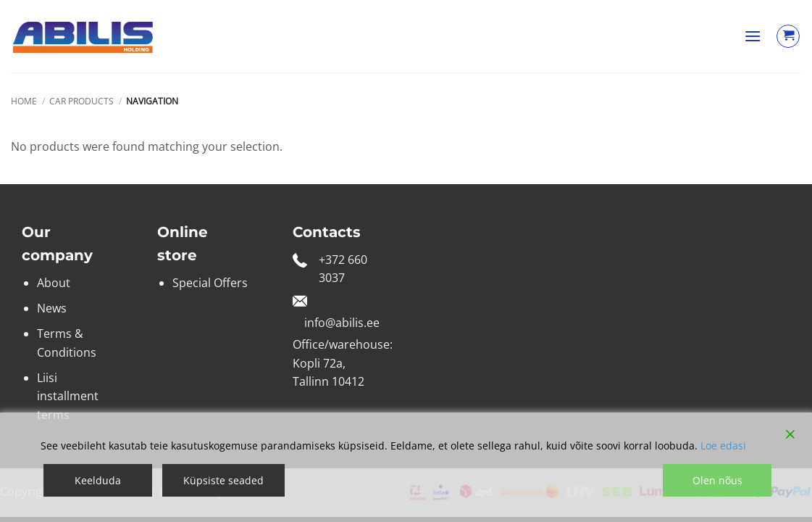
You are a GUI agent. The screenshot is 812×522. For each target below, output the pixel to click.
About (54, 283)
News (52, 308)
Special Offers (210, 283)
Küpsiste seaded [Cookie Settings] (223, 480)
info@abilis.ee (342, 323)
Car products (81, 101)
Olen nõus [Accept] (717, 480)
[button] (753, 36)
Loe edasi (723, 446)
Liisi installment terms (68, 396)
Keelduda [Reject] (98, 480)
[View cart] (788, 36)
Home (24, 101)
